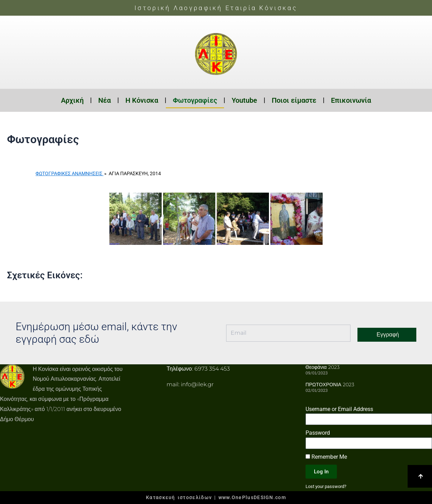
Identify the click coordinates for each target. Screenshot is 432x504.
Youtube (244, 100)
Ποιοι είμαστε (294, 100)
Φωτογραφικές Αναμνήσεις (70, 173)
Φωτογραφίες (195, 100)
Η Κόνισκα (142, 100)
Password (318, 433)
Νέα (105, 100)
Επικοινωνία (351, 100)
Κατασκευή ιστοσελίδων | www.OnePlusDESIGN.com (216, 497)
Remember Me (326, 457)
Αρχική (72, 100)
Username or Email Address (339, 409)
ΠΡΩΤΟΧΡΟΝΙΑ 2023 (330, 385)
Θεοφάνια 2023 (322, 367)
